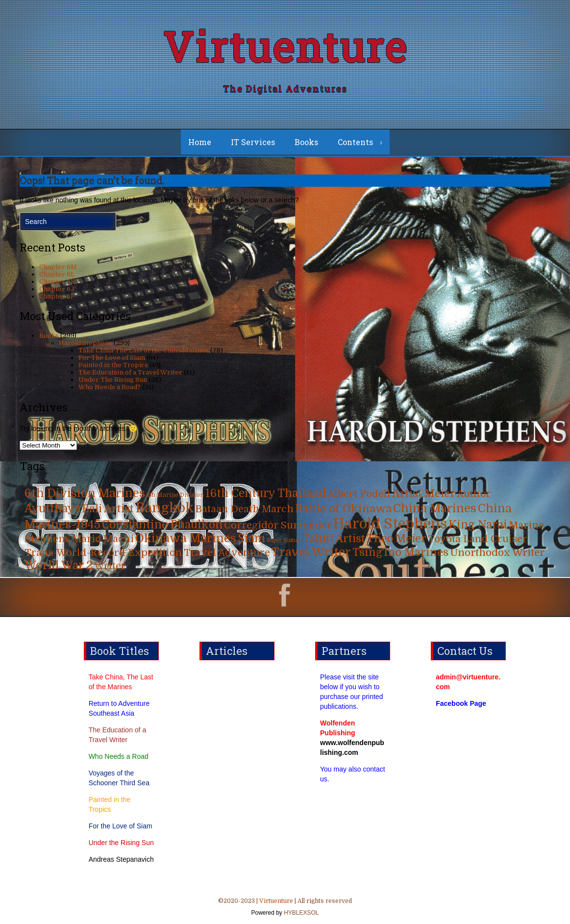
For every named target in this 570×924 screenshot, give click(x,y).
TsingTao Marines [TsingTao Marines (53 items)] (400, 552)
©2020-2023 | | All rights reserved (285, 908)
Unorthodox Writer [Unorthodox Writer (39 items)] (497, 552)
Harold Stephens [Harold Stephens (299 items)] (390, 524)
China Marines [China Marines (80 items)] (435, 509)
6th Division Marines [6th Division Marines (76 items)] (85, 493)
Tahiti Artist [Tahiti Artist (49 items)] (334, 539)
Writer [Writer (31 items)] (110, 566)
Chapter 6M (58, 267)
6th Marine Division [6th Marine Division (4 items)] (175, 495)
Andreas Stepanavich (121, 859)
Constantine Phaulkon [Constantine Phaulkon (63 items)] (162, 525)
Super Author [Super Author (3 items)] (284, 540)
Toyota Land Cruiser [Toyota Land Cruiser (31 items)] (478, 539)
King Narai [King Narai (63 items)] (478, 525)
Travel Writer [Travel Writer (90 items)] (311, 552)
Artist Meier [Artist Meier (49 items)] (424, 494)
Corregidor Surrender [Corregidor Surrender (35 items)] (278, 525)
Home (200, 142)
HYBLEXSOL (301, 913)
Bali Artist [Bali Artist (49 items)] (108, 509)
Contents (355, 142)
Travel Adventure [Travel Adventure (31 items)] (227, 553)
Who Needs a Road (119, 756)
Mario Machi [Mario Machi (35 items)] (103, 539)
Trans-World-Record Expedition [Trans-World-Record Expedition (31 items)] (103, 553)
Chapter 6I (56, 296)
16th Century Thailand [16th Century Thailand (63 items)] (266, 493)
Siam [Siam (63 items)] (251, 538)
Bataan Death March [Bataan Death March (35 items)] (245, 509)
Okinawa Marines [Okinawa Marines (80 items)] (186, 538)
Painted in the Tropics (113, 365)
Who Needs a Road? (110, 387)
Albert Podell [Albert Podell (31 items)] (359, 494)
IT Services (253, 142)
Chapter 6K (57, 282)
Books (306, 142)
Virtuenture (285, 46)
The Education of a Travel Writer (130, 372)
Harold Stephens (86, 343)
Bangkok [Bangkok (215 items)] (165, 508)
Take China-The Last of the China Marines (144, 350)
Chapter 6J (57, 289)
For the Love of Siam (121, 826)
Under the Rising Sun (121, 843)
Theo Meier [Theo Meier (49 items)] (397, 539)
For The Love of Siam (112, 358)
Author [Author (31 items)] (474, 494)
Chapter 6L (57, 274)
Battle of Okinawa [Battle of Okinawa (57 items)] (343, 509)
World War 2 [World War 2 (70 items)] (59, 565)
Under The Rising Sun (113, 380)
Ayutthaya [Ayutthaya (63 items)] (52, 509)
